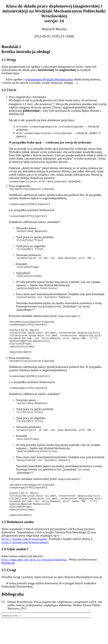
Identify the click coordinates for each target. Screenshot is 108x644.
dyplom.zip (8, 587)
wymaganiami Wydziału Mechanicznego (49, 79)
